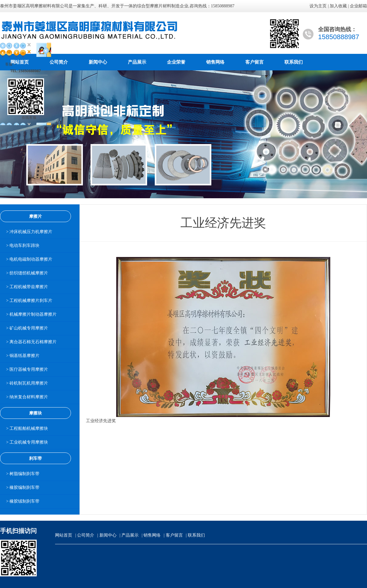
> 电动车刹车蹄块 (23, 246)
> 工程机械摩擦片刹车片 (29, 301)
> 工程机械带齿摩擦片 (27, 287)
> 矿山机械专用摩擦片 (27, 328)
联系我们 (294, 62)
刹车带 (35, 458)
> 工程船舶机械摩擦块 (27, 428)
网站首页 (64, 535)
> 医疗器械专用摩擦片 (27, 369)
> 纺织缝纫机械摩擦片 (27, 273)
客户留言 (254, 62)
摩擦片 (35, 216)
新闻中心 (98, 62)
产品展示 (137, 62)
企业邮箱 (358, 6)
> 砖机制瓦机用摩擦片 (27, 383)
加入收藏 (338, 6)
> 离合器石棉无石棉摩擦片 (31, 342)
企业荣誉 (176, 62)
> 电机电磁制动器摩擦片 (29, 259)
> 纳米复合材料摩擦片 (27, 397)
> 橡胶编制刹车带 (23, 488)
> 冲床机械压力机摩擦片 (29, 232)
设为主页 (318, 6)
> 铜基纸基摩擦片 (23, 356)
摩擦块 (35, 413)
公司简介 (59, 62)
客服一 (11, 64)
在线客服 (29, 117)
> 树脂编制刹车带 (23, 474)
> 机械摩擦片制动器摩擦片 (31, 314)
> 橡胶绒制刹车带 (23, 501)
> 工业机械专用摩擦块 (27, 442)
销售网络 (215, 62)
